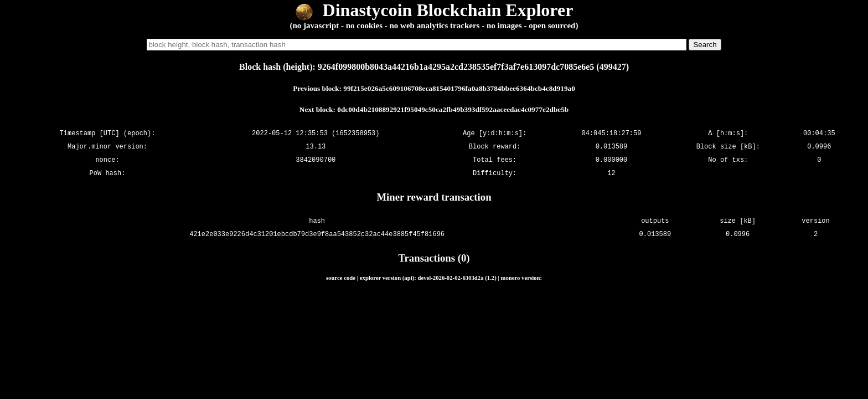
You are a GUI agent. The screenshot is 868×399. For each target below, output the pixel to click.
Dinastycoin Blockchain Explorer (434, 10)
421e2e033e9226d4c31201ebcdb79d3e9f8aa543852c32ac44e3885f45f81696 (317, 234)
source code (341, 278)
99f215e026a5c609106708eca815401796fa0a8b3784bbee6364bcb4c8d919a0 (459, 88)
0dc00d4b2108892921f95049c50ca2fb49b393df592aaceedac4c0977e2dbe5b (453, 109)
